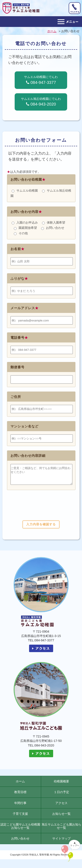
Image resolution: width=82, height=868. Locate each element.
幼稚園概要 (61, 785)
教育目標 (20, 795)
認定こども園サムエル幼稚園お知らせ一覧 (20, 829)
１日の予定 (61, 795)
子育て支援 (20, 817)
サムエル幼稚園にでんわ (41, 80)
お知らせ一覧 (61, 817)
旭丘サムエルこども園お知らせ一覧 (61, 829)
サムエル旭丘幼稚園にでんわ (41, 102)
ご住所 (16, 397)
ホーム (20, 785)
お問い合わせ (20, 842)
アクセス (61, 806)
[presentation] (41, 511)
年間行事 (20, 806)
